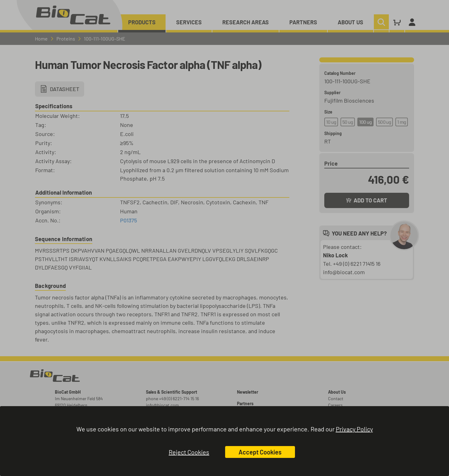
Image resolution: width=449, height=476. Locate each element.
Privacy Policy (354, 429)
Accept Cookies (260, 452)
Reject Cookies (189, 452)
